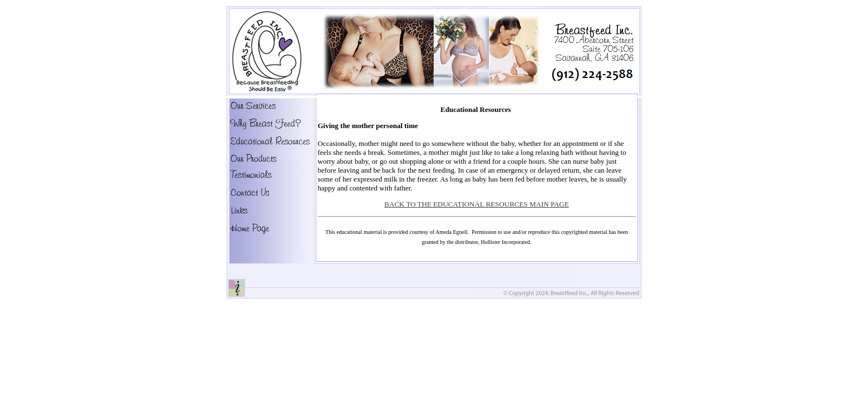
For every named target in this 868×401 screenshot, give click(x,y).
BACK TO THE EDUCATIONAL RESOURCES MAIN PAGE (476, 204)
